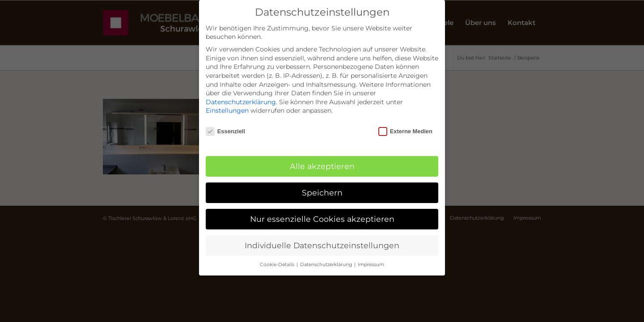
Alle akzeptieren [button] (322, 166)
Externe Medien (405, 131)
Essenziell (225, 131)
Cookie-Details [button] (278, 265)
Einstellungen (227, 110)
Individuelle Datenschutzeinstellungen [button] (322, 245)
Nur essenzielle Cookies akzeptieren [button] (322, 219)
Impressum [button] (371, 265)
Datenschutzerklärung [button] (327, 265)
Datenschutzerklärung (241, 102)
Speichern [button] (322, 193)
